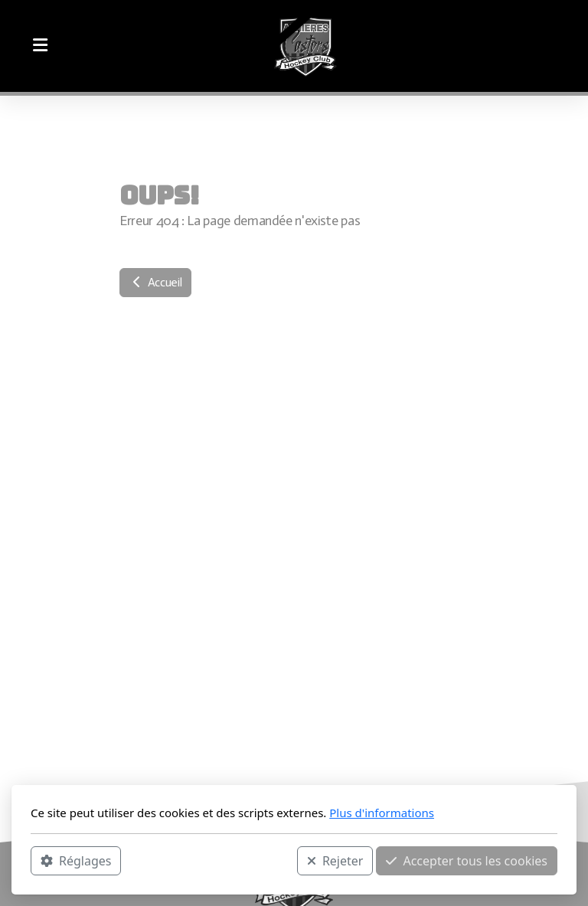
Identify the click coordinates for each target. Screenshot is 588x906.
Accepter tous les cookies (467, 861)
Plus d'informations (382, 813)
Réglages (76, 861)
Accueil (155, 282)
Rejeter (335, 861)
